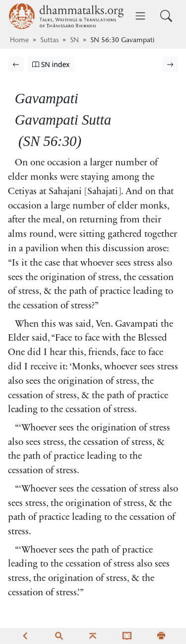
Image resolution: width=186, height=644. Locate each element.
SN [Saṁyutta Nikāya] (74, 41)
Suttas (49, 41)
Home (19, 41)
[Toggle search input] (166, 16)
